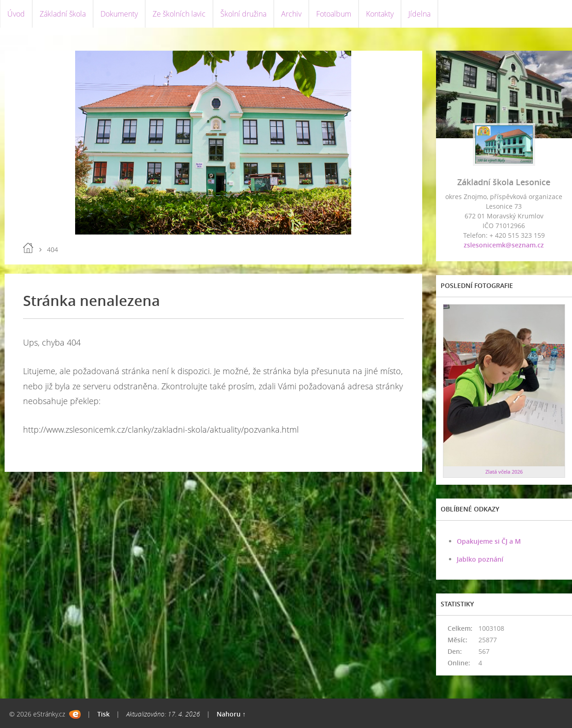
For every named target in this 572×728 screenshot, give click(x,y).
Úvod (16, 14)
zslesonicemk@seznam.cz (504, 245)
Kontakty (380, 14)
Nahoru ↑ (231, 714)
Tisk (103, 714)
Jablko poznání (480, 559)
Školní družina (243, 14)
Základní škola (63, 14)
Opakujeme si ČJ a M (489, 541)
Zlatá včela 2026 (504, 472)
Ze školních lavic (179, 14)
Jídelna (419, 14)
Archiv (291, 14)
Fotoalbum (334, 14)
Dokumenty (119, 14)
